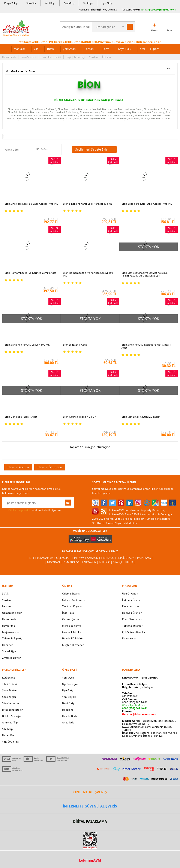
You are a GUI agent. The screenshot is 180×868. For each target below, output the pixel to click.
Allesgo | (106, 562)
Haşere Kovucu (18, 467)
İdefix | (130, 562)
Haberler (7, 645)
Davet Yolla (129, 638)
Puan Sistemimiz (132, 619)
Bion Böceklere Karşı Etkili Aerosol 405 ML (147, 204)
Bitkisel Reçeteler (12, 710)
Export (154, 49)
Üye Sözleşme (71, 684)
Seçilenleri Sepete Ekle (94, 149)
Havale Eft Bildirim (73, 638)
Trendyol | (109, 558)
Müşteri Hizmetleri (73, 645)
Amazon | (94, 558)
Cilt (36, 49)
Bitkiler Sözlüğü (11, 716)
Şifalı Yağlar (9, 697)
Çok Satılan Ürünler (134, 632)
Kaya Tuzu (125, 49)
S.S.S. (5, 594)
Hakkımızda (9, 57)
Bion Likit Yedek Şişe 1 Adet (21, 417)
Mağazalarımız (11, 632)
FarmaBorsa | (72, 562)
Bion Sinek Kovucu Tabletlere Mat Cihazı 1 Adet (146, 346)
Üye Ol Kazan (130, 594)
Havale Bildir (70, 716)
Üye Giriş (107, 3)
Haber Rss (8, 735)
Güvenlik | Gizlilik (51, 57)
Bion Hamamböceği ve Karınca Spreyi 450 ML (88, 274)
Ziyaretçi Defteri (12, 658)
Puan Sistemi (28, 57)
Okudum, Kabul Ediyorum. (32, 510)
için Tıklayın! (138, 687)
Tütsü (50, 49)
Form (106, 49)
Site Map (7, 729)
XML (143, 49)
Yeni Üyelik (69, 678)
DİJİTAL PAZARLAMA (90, 821)
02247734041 (133, 10)
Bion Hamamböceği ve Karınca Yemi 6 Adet (30, 273)
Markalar (19, 49)
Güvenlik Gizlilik (71, 632)
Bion (31, 71)
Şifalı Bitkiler (10, 690)
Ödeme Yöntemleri (73, 600)
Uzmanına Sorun (12, 613)
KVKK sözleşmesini (19, 510)
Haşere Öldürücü (50, 467)
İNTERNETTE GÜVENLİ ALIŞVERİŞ (90, 806)
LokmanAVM (90, 860)
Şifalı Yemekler (11, 703)
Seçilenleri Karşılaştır (66, 149)
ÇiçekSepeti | (65, 558)
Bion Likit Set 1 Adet (75, 345)
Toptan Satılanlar (132, 626)
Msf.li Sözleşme (71, 626)
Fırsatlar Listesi (131, 606)
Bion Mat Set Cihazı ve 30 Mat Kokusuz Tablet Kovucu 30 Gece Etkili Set (145, 274)
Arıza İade (68, 722)
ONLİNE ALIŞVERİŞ (90, 792)
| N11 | (32, 558)
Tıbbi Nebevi (10, 684)
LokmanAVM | (47, 558)
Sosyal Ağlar (10, 651)
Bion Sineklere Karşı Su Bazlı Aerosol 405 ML (31, 204)
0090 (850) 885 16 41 (135, 702)
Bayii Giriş (68, 703)
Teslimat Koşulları (73, 606)
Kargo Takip (11, 3)
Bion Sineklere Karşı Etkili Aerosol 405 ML (88, 204)
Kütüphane (9, 678)
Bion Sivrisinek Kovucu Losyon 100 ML (27, 345)
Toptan (89, 49)
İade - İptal (68, 613)
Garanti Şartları (71, 619)
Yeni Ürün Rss (10, 742)
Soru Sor (31, 3)
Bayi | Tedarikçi (75, 57)
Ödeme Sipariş (71, 594)
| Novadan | (54, 562)
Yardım (93, 57)
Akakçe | (119, 562)
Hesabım (67, 710)
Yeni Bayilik (69, 697)
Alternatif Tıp (10, 722)
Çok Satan (69, 49)
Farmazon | (91, 562)
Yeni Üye (88, 3)
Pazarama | (145, 558)
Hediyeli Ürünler (132, 613)
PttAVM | (81, 558)
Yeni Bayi (50, 3)
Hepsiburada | (127, 558)
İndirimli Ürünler (132, 600)
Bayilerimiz (9, 626)
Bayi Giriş (69, 3)
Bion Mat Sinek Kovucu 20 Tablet (141, 417)
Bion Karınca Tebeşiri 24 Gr (79, 417)
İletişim (106, 57)
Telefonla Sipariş (12, 638)
